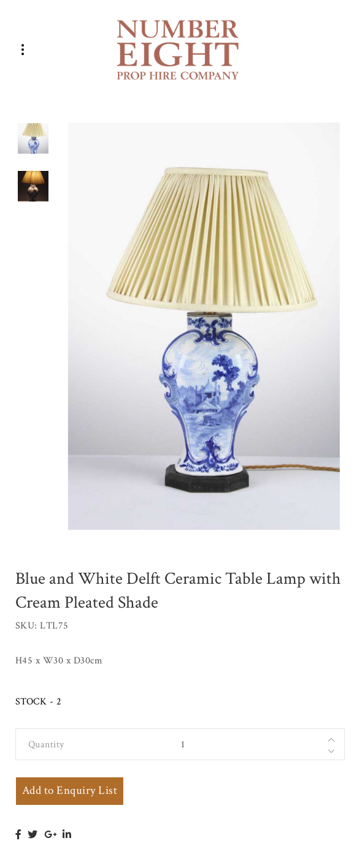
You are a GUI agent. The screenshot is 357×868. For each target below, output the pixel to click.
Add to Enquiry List (70, 791)
